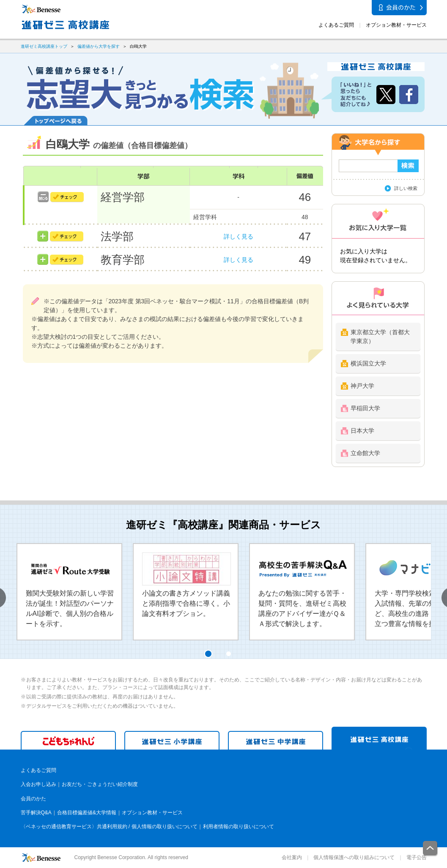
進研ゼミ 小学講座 (172, 740)
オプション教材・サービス (396, 25)
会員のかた (33, 799)
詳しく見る (239, 236)
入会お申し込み (38, 784)
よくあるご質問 (336, 25)
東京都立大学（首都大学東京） (380, 336)
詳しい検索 (406, 188)
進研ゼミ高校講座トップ (44, 46)
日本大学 (362, 431)
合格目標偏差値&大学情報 (87, 813)
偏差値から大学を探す (99, 46)
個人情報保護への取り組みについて (354, 857)
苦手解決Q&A (36, 813)
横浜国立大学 (368, 363)
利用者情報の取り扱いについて (239, 827)
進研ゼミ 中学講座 (276, 740)
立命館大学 (365, 453)
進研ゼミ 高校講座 (379, 738)
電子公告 (417, 857)
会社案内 (292, 857)
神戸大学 (362, 386)
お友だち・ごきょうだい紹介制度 (100, 784)
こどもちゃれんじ (68, 740)
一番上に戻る (431, 849)
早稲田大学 (365, 408)
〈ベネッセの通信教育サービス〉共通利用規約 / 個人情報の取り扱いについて (109, 827)
